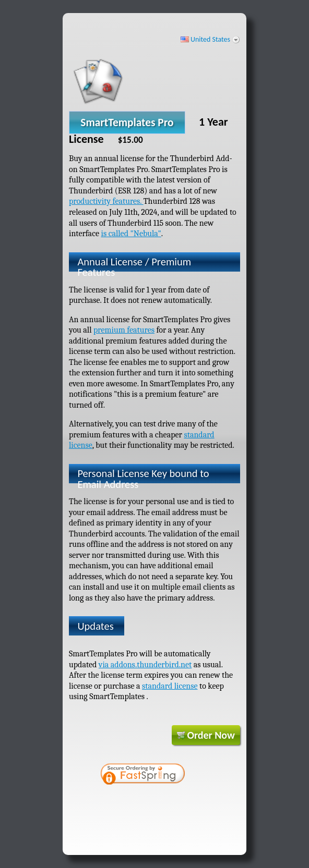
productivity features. (106, 201)
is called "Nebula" (131, 234)
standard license (170, 686)
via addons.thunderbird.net (145, 665)
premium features (124, 330)
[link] (181, 775)
